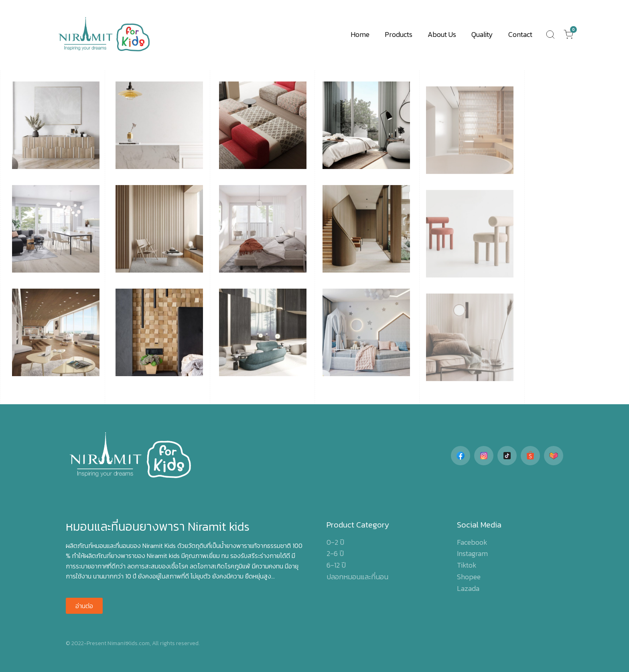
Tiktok (467, 565)
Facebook (472, 542)
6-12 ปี (336, 565)
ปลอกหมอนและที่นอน (357, 577)
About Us (442, 34)
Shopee (469, 577)
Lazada (468, 588)
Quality (482, 34)
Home (360, 34)
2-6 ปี (335, 553)
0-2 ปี (335, 542)
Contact (520, 34)
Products (399, 34)
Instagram (472, 553)
